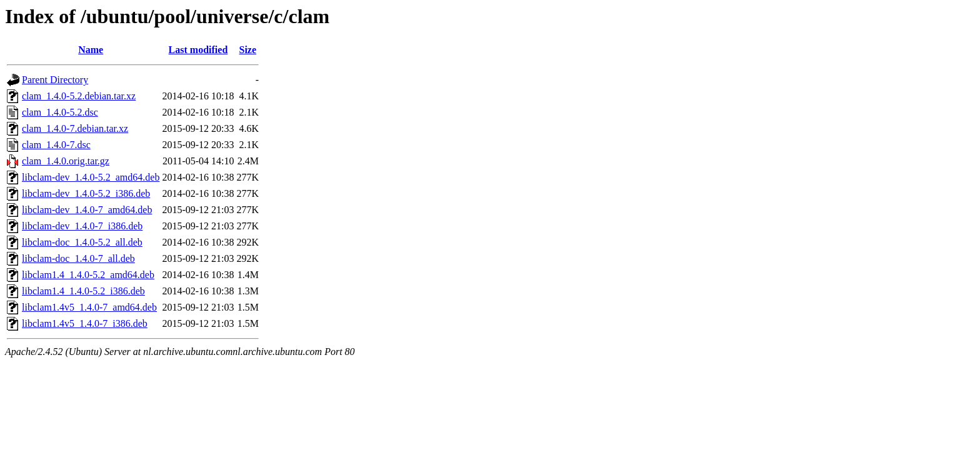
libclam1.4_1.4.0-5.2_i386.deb (83, 291)
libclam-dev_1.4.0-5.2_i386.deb (86, 193)
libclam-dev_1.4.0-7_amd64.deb (87, 210)
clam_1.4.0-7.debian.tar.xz (75, 128)
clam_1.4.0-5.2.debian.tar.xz (79, 96)
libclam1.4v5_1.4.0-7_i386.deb (85, 323)
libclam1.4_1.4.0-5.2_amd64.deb (88, 275)
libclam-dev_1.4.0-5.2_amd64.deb (91, 177)
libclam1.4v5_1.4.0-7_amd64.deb (89, 307)
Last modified (198, 50)
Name (91, 50)
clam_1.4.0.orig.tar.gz (66, 161)
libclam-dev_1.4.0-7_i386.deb (82, 226)
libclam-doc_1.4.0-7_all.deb (78, 258)
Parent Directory (55, 80)
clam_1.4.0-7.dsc (56, 145)
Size (248, 50)
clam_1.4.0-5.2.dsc (60, 112)
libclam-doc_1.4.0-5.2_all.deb (82, 242)
